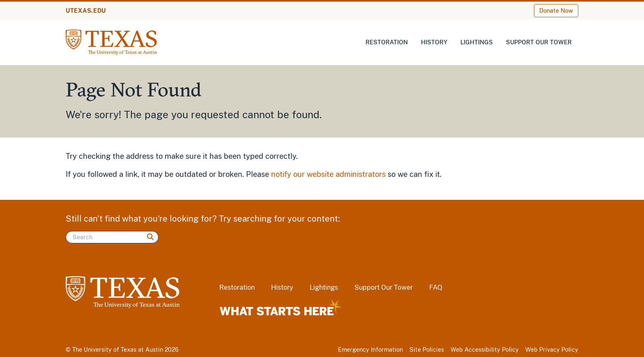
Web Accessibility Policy (485, 350)
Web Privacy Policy (552, 350)
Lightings (477, 42)
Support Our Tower (539, 42)
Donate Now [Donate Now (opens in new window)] (556, 11)
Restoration (387, 42)
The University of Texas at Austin (118, 350)
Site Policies (427, 350)
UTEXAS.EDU (86, 11)
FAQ (436, 287)
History (434, 42)
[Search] (112, 237)
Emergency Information (370, 350)
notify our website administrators (328, 174)
